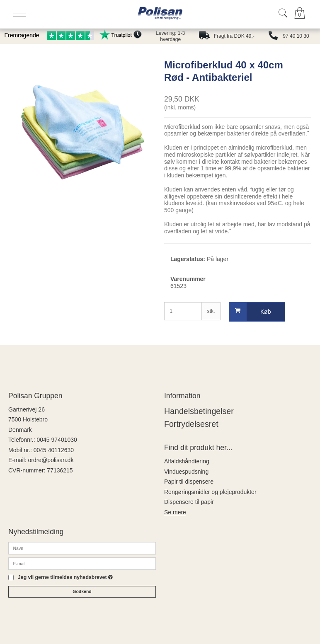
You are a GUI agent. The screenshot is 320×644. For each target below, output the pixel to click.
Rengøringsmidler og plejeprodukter (210, 492)
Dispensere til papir (189, 502)
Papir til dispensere (189, 482)
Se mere (175, 512)
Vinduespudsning (186, 472)
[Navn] (82, 547)
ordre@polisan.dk (51, 460)
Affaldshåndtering (187, 461)
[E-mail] (82, 563)
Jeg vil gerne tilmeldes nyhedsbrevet (65, 577)
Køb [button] (250, 312)
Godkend (82, 591)
